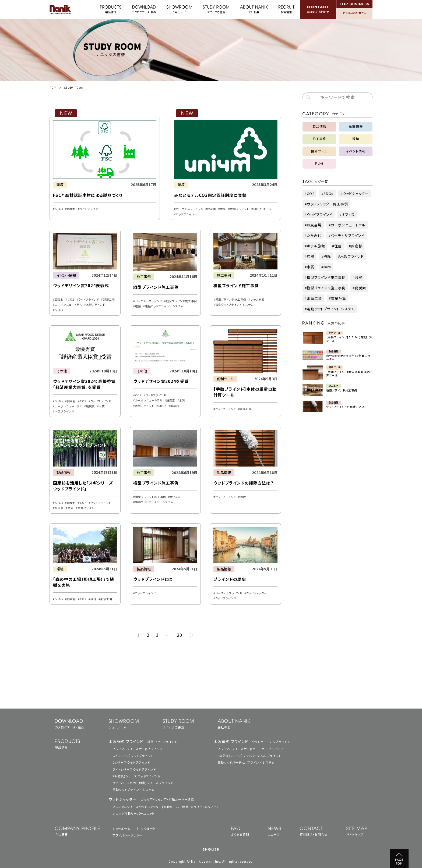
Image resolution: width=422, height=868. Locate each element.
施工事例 (144, 277)
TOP (53, 88)
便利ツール (225, 379)
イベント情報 (66, 275)
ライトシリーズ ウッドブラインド (134, 769)
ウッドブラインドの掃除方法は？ (243, 483)
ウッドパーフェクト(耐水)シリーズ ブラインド (143, 783)
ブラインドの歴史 (230, 579)
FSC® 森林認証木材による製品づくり (88, 195)
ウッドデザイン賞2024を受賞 (161, 381)
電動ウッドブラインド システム (133, 789)
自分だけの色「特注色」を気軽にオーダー (348, 357)
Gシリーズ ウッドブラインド (131, 762)
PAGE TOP (399, 859)
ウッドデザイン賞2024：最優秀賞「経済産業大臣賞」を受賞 (84, 384)
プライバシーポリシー (127, 835)
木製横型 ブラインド (143, 741)
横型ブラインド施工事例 (236, 285)
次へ (191, 635)
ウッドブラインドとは (153, 579)
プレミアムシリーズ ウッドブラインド (137, 749)
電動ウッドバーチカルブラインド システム (246, 762)
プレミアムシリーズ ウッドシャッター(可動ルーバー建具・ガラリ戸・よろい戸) (165, 807)
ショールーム (121, 828)
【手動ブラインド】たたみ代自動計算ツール (349, 339)
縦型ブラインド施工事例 (156, 287)
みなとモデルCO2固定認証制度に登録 (210, 195)
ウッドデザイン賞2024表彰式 (81, 285)
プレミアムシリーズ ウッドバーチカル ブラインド (250, 749)
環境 (60, 185)
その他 (62, 371)
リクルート (148, 828)
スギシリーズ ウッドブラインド (133, 756)
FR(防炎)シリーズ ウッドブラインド (137, 776)
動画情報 (356, 126)
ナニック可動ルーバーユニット (133, 813)
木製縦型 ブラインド (252, 741)
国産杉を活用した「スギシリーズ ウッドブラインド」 (83, 486)
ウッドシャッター (151, 799)
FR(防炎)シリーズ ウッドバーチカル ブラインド (249, 756)
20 (180, 635)
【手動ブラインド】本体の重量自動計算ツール (349, 373)
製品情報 (64, 472)
